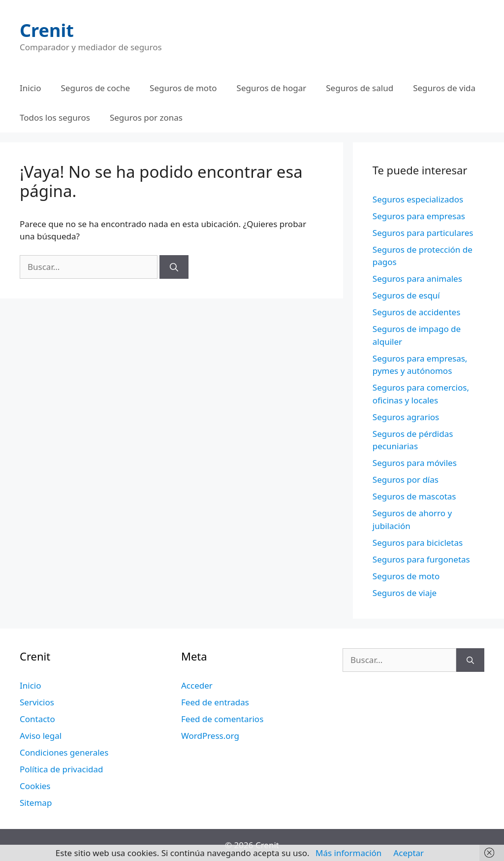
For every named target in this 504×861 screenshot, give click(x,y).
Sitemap (36, 803)
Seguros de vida (444, 88)
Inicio (31, 88)
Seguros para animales (417, 279)
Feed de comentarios (222, 719)
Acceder (197, 685)
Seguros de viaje (405, 593)
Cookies (35, 786)
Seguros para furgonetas (421, 559)
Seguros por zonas (146, 117)
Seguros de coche (96, 88)
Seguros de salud (360, 88)
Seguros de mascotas (414, 496)
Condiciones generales (64, 752)
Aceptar (409, 853)
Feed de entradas (215, 702)
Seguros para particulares (423, 233)
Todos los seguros (55, 117)
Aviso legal (41, 736)
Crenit (47, 30)
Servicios (37, 702)
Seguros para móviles (415, 463)
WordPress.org (210, 736)
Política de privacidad (61, 769)
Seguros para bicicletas (418, 543)
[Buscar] (174, 267)
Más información (348, 853)
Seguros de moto (183, 88)
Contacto (37, 719)
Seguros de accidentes (417, 312)
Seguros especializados (418, 199)
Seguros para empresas (419, 216)
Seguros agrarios (406, 417)
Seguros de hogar (272, 88)
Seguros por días (406, 480)
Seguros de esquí (406, 295)
